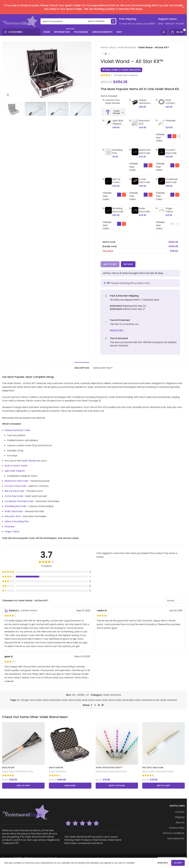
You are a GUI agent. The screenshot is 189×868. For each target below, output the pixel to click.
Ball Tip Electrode (14, 491)
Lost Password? (176, 839)
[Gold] (172, 224)
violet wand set (169, 700)
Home (104, 47)
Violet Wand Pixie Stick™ (109, 767)
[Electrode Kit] (70, 743)
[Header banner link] (93, 7)
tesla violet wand (91, 700)
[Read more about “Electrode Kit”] (70, 786)
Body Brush (8, 767)
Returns (180, 823)
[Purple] (170, 136)
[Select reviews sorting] (175, 601)
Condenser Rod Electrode (19, 501)
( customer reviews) (126, 75)
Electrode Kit (56, 767)
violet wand (108, 700)
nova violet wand (39, 700)
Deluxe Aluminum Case (17, 430)
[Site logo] (20, 21)
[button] (23, 786)
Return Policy (117, 330)
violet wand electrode (147, 700)
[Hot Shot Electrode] (163, 743)
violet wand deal (125, 700)
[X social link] (95, 705)
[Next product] (109, 54)
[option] (170, 136)
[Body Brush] (23, 743)
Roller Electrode (13, 511)
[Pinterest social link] (99, 705)
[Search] (78, 21)
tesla (78, 700)
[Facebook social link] (92, 705)
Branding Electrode (15, 506)
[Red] (174, 136)
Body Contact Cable (16, 466)
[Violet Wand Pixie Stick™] (117, 743)
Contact (180, 812)
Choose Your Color (160, 138)
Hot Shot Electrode (153, 767)
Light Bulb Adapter (15, 471)
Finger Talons (12, 532)
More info (163, 863)
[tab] (82, 366)
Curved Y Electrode (15, 486)
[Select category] (98, 21)
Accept (178, 863)
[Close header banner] (183, 7)
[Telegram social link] (103, 705)
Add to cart (110, 264)
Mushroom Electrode (16, 481)
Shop (113, 47)
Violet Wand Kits (127, 47)
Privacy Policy (177, 828)
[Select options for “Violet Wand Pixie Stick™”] (117, 786)
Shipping (180, 817)
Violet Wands (29, 461)
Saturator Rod (12, 516)
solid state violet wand (62, 700)
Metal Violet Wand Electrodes (18, 771)
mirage (25, 700)
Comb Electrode (14, 496)
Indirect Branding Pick (17, 521)
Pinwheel (10, 527)
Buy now (128, 264)
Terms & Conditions (174, 833)
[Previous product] (102, 54)
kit (18, 700)
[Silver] (179, 136)
